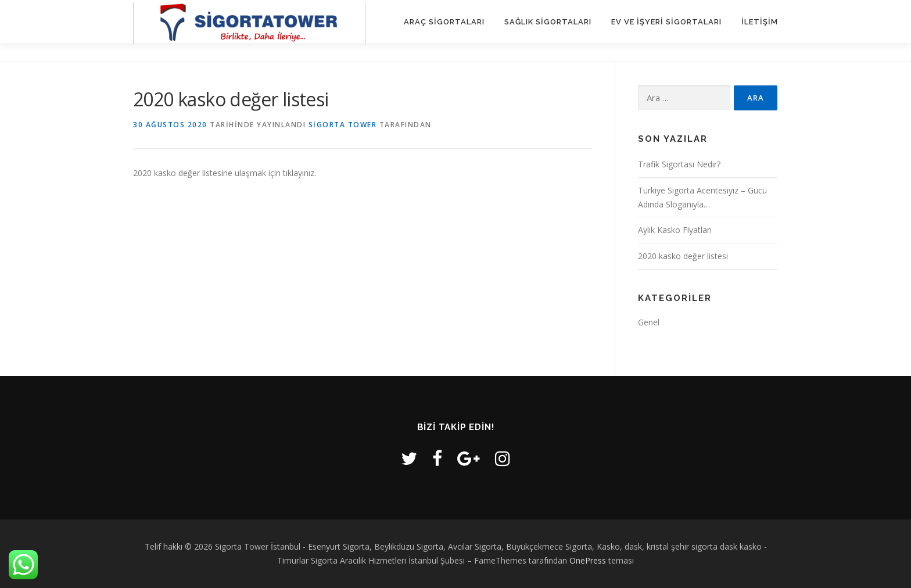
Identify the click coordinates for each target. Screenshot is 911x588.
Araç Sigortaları (444, 22)
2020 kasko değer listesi (683, 256)
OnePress (588, 560)
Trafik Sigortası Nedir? (679, 164)
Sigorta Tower (343, 125)
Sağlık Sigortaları (548, 22)
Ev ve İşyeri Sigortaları (666, 22)
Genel (649, 322)
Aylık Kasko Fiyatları (675, 230)
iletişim (760, 22)
